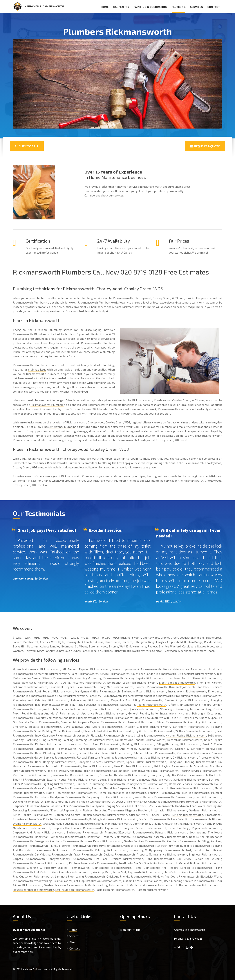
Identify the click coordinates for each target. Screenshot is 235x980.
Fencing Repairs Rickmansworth (145, 678)
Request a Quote (205, 146)
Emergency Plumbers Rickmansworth (59, 841)
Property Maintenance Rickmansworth (78, 828)
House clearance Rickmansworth (33, 890)
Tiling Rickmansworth (147, 700)
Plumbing (179, 7)
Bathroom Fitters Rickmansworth (144, 691)
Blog (72, 942)
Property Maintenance (49, 718)
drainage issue (37, 369)
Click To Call (27, 146)
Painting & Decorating (150, 7)
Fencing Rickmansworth (188, 815)
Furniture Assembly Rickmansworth (69, 872)
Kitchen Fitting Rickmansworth (186, 735)
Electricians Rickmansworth (177, 683)
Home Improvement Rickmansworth (137, 669)
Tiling (43, 740)
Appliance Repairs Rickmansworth (104, 713)
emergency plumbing (63, 427)
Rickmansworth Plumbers (30, 334)
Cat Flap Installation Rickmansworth (98, 881)
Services (196, 7)
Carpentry (121, 7)
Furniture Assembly (189, 872)
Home (105, 7)
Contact (214, 7)
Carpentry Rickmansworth (105, 696)
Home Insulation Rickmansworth (200, 885)
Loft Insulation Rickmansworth (75, 890)
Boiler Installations (164, 713)
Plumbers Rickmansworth (183, 841)
